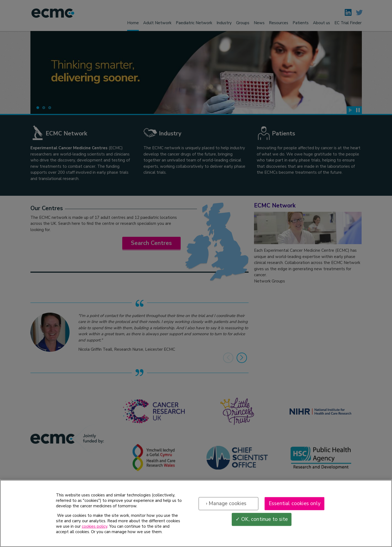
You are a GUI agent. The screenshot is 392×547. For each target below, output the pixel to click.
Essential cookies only (295, 508)
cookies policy (95, 531)
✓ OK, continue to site (262, 524)
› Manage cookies (226, 508)
